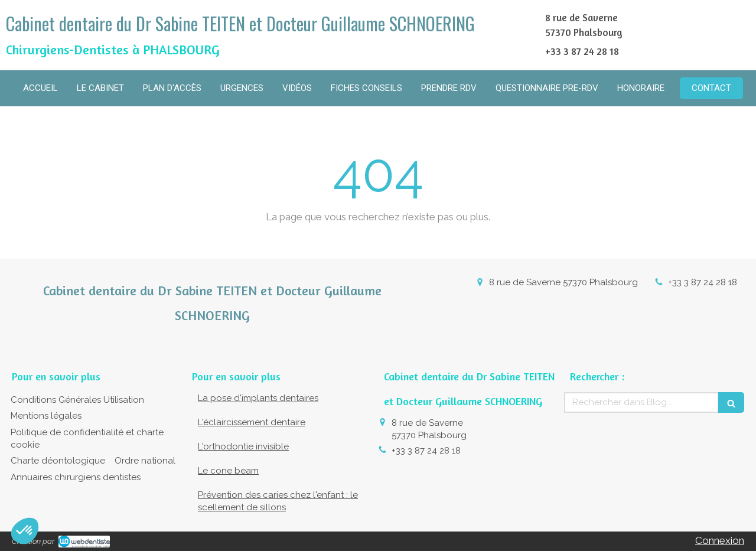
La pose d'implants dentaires (258, 398)
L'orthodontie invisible (243, 446)
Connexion (720, 540)
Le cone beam (228, 471)
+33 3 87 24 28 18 (703, 282)
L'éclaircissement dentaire (252, 422)
